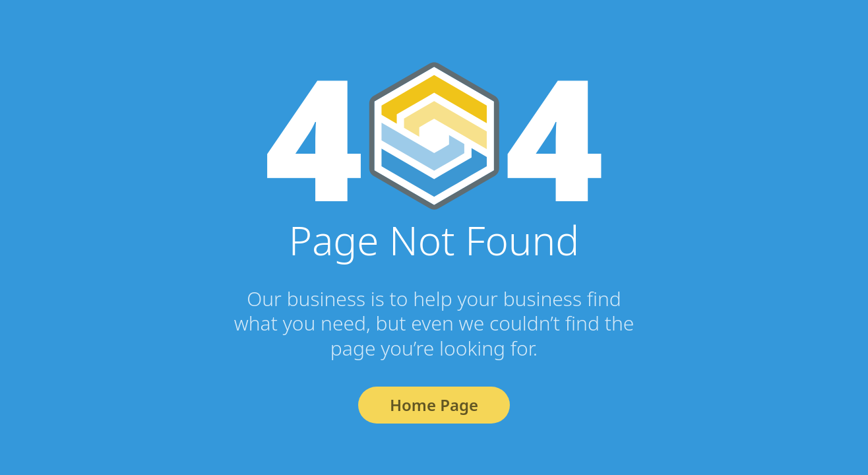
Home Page (434, 405)
